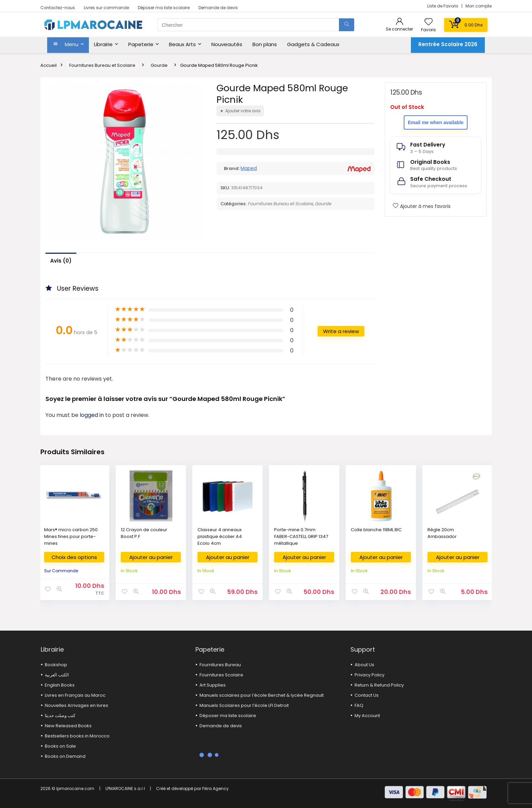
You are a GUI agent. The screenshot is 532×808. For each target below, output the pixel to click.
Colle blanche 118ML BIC (376, 530)
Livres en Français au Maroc (75, 695)
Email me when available (436, 122)
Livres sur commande (106, 8)
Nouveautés (227, 44)
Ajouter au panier (151, 557)
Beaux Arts (182, 44)
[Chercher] (347, 25)
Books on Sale (60, 746)
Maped (249, 168)
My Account (367, 716)
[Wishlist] (429, 22)
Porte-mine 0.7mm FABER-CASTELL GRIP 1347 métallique (301, 536)
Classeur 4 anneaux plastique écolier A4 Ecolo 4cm (220, 536)
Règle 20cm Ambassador (442, 533)
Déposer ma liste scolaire (164, 8)
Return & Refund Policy (379, 685)
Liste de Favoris (443, 6)
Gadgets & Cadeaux (313, 44)
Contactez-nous (58, 8)
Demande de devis (218, 8)
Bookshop (56, 665)
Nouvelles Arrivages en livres (77, 705)
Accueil (49, 65)
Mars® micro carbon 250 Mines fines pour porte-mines (71, 536)
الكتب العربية (57, 675)
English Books (60, 685)
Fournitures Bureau (220, 665)
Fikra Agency (215, 788)
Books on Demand (65, 756)
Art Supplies (213, 685)
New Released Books (68, 726)
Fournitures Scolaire (221, 675)
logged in (92, 415)
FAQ (359, 705)
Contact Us (367, 695)
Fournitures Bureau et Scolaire (102, 65)
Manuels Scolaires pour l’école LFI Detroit (244, 705)
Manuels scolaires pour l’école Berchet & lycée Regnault (262, 695)
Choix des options (74, 557)
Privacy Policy (369, 675)
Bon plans (265, 44)
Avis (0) (61, 261)
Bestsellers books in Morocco (77, 736)
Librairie (103, 44)
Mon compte (479, 6)
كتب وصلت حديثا (60, 716)
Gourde (159, 65)
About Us (364, 665)
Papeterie (141, 44)
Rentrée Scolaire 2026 (448, 44)
